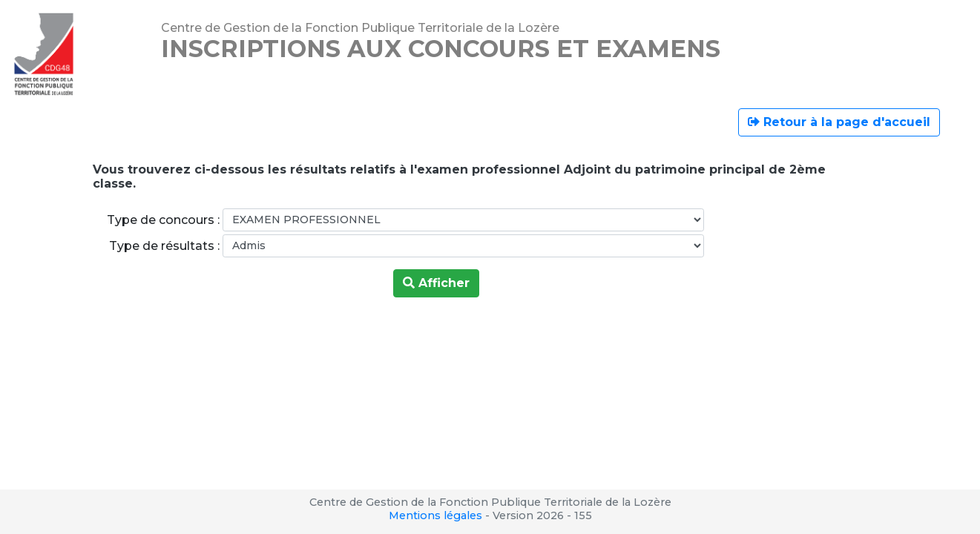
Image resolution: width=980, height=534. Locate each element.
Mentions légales (435, 515)
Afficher (436, 283)
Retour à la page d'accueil (839, 122)
